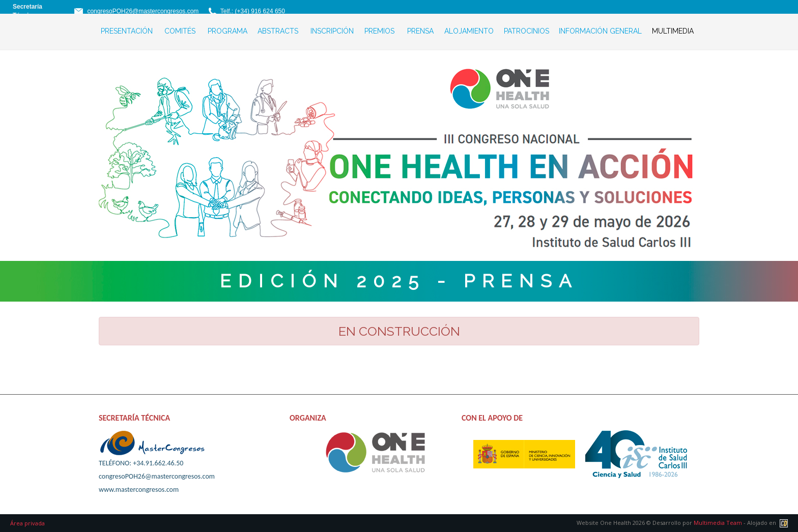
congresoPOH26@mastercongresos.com (143, 11)
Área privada (27, 523)
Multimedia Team (718, 523)
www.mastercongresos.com (139, 490)
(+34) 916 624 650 (260, 11)
